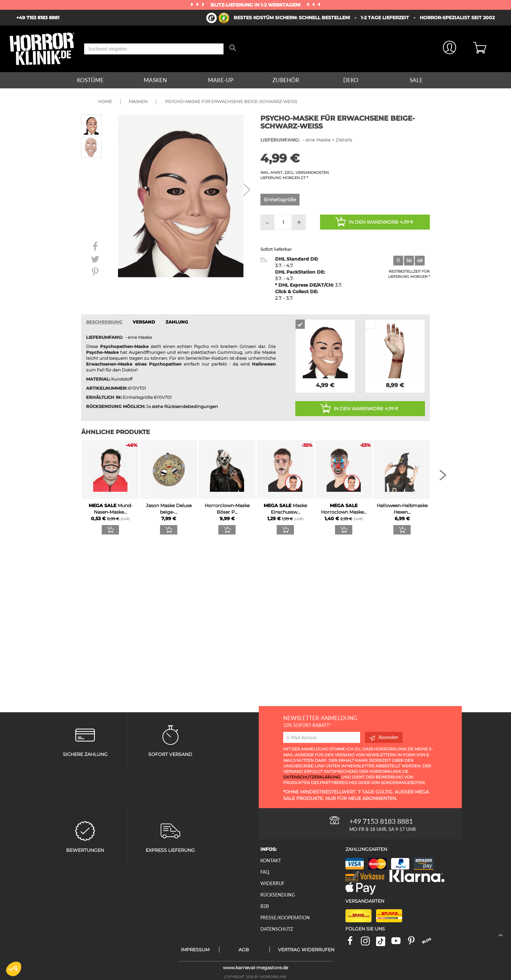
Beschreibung (104, 322)
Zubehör (286, 80)
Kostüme (90, 80)
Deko (351, 80)
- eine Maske (306, 140)
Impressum (195, 950)
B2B (265, 906)
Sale (416, 80)
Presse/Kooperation (285, 918)
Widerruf (272, 883)
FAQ (265, 872)
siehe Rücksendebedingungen (185, 407)
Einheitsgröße (280, 200)
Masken (155, 80)
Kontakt (271, 860)
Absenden (384, 737)
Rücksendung (278, 895)
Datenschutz (277, 929)
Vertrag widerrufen (306, 950)
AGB (244, 950)
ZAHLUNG (177, 322)
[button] (14, 969)
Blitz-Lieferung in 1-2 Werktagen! (256, 5)
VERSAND (144, 322)
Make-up (221, 80)
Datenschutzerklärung (312, 777)
